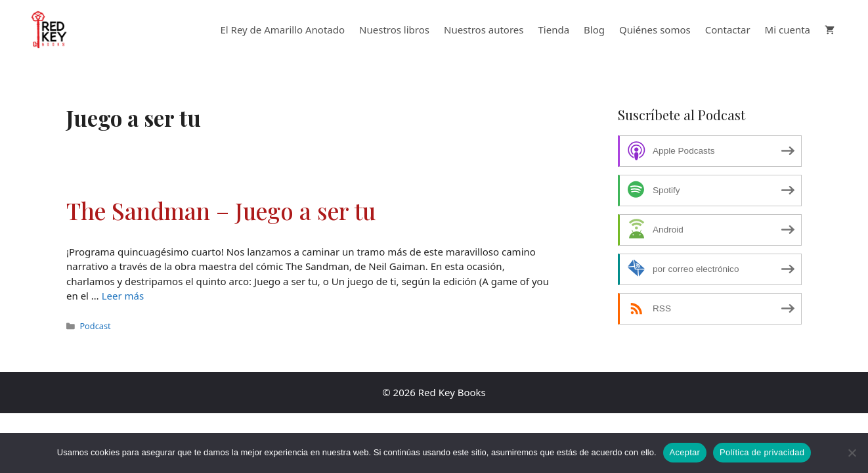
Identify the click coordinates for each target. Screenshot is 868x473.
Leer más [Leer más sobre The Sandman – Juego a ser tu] (123, 296)
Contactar (728, 30)
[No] (852, 453)
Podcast (95, 326)
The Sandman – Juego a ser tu (221, 211)
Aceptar (685, 452)
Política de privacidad (762, 452)
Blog (594, 30)
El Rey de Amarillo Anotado (282, 30)
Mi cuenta (788, 30)
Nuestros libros (394, 30)
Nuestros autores (484, 30)
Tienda (554, 30)
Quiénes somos (655, 30)
